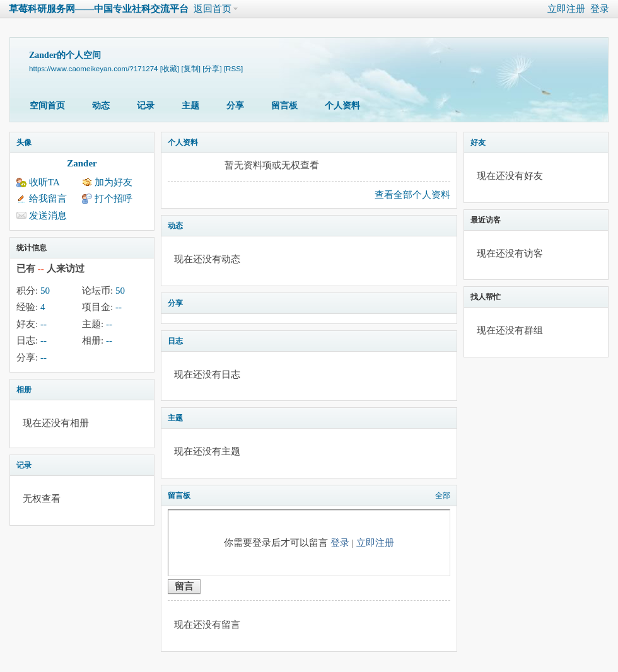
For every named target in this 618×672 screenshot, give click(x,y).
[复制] (191, 68)
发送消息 (48, 216)
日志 (175, 341)
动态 (101, 106)
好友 (478, 142)
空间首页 (47, 106)
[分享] (212, 68)
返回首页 (213, 9)
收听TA (44, 182)
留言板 (284, 106)
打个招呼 (114, 199)
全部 (443, 495)
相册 (24, 390)
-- (119, 307)
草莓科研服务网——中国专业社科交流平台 (99, 9)
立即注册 (566, 9)
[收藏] (170, 68)
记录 (146, 106)
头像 (24, 142)
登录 (600, 9)
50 (45, 291)
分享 (235, 106)
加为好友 (114, 182)
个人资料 (342, 106)
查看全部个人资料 (412, 195)
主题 (190, 106)
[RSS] (233, 68)
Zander (82, 163)
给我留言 (48, 199)
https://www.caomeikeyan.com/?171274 (94, 68)
